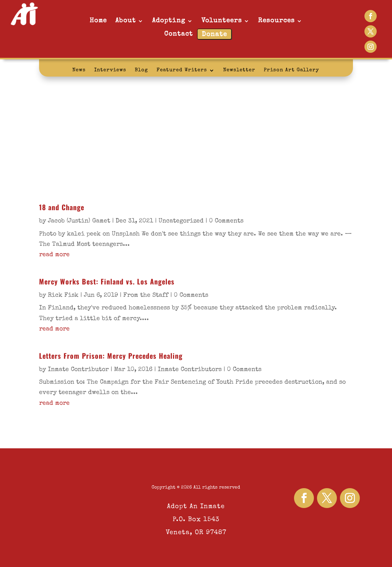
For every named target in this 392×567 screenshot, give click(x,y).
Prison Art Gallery (292, 70)
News (79, 70)
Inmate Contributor (78, 370)
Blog (141, 70)
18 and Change (62, 207)
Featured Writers (182, 70)
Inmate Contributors (190, 370)
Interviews (110, 70)
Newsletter (239, 70)
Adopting (169, 21)
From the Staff (146, 296)
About (126, 21)
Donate (214, 35)
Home (98, 21)
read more (54, 255)
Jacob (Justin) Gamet (79, 221)
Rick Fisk (63, 296)
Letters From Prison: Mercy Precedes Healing (111, 356)
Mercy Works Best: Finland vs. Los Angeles (107, 281)
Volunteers (222, 21)
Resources (276, 21)
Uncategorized (181, 221)
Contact (179, 34)
